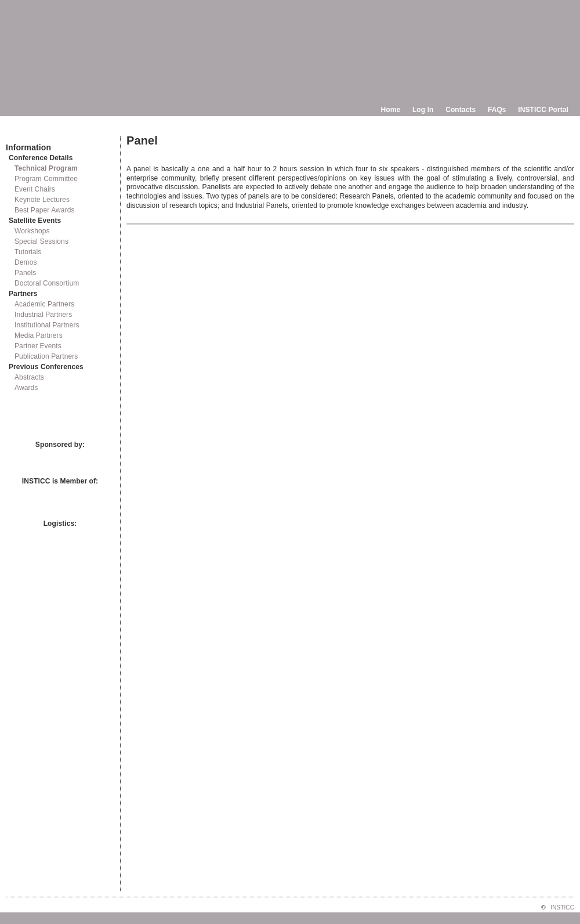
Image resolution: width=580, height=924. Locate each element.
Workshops (32, 231)
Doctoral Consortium (47, 283)
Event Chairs (35, 189)
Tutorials (28, 252)
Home (391, 110)
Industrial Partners (43, 315)
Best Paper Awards (45, 210)
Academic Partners (44, 304)
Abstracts (29, 377)
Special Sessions (41, 241)
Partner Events (38, 346)
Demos (26, 262)
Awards (26, 388)
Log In (423, 110)
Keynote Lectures (42, 200)
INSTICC (562, 907)
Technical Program (46, 168)
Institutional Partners (47, 325)
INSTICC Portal (543, 110)
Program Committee (46, 179)
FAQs (497, 110)
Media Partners (39, 335)
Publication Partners (46, 356)
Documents (18, 132)
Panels (25, 273)
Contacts (461, 110)
